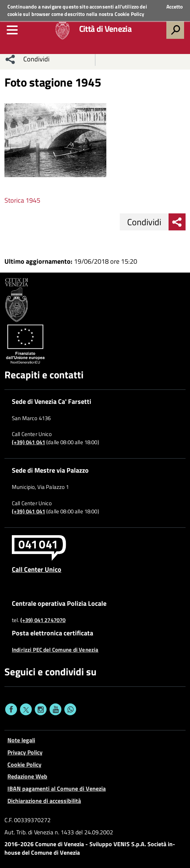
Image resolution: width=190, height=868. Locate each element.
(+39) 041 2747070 (43, 620)
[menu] (12, 30)
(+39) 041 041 (28, 442)
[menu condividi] (10, 59)
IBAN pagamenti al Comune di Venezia (57, 788)
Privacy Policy (25, 752)
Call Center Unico (37, 569)
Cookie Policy (130, 14)
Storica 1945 (22, 200)
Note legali (21, 740)
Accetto (174, 7)
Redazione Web (27, 776)
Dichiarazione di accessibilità (44, 801)
